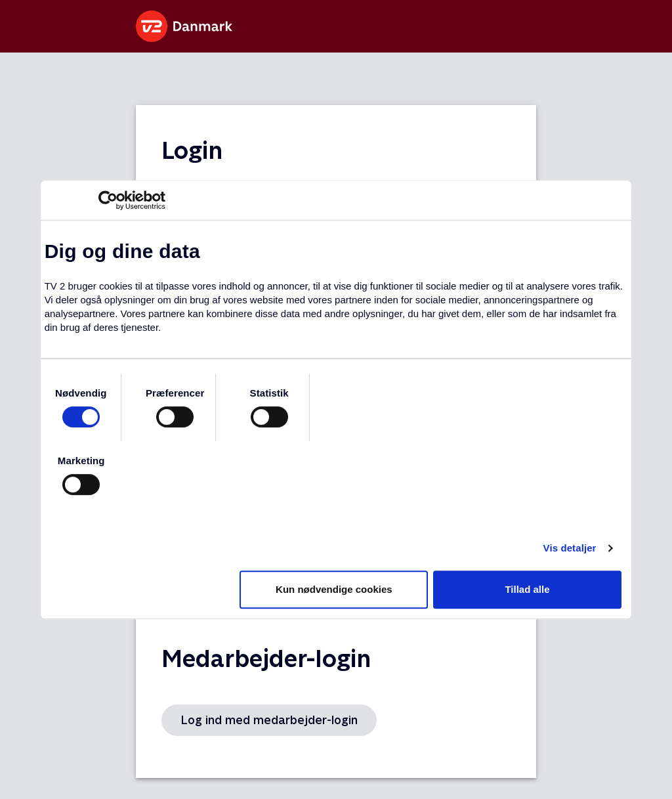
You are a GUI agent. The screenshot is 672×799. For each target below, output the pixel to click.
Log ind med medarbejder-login (269, 720)
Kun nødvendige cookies (334, 589)
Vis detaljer (570, 548)
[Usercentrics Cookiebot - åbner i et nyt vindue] (108, 200)
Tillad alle (527, 589)
